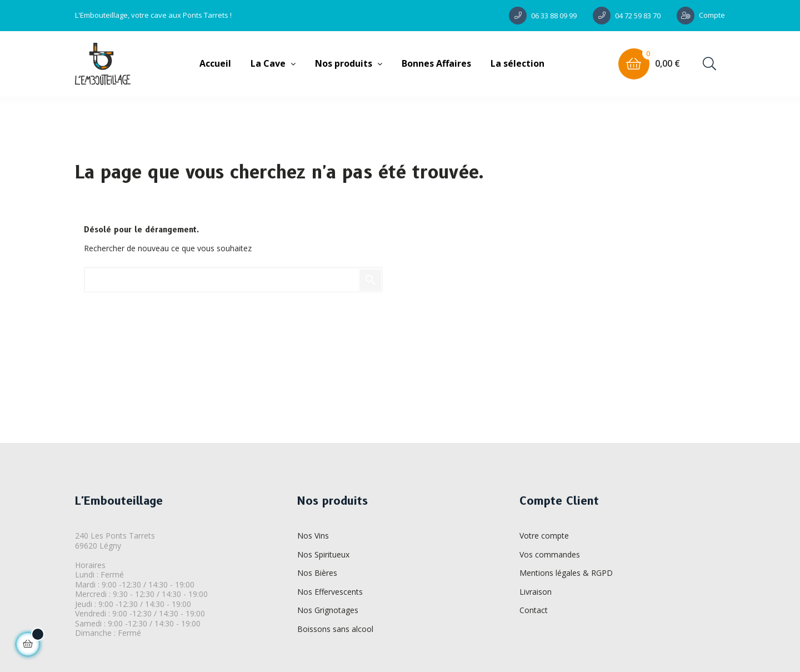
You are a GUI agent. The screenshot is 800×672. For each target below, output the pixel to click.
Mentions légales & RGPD (566, 573)
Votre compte (544, 536)
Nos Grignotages (328, 610)
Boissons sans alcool (335, 629)
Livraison (536, 592)
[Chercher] (233, 275)
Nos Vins (313, 536)
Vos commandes (550, 554)
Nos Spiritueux (323, 554)
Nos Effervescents (330, 592)
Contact (534, 610)
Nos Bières (317, 573)
